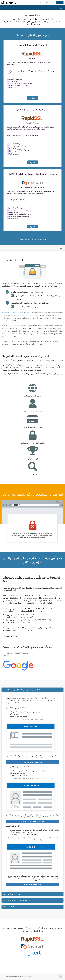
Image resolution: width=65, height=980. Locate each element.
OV (21, 315)
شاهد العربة (60, 3)
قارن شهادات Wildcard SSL (13, 636)
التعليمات (11, 907)
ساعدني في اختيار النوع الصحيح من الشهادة (24, 690)
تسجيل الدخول (49, 3)
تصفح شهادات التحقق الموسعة (32, 884)
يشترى (32, 98)
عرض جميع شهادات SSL (26, 239)
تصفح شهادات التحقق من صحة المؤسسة (33, 821)
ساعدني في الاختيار (40, 239)
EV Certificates (32, 315)
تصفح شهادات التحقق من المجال (32, 762)
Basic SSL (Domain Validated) (13, 313)
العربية (42, 3)
